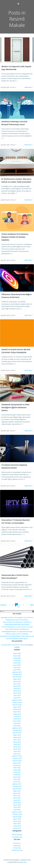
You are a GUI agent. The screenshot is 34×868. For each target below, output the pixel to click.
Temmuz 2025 (17, 674)
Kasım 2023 (17, 721)
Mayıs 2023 (17, 735)
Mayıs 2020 (17, 819)
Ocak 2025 (17, 688)
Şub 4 (14, 370)
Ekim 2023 (17, 723)
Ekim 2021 (17, 779)
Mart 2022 (17, 768)
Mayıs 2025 (17, 679)
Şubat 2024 (17, 714)
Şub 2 (14, 486)
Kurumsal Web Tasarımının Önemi (13, 645)
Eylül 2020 (17, 810)
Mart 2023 (17, 740)
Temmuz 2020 (17, 814)
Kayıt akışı (17, 846)
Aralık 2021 (17, 775)
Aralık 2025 (17, 663)
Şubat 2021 (17, 798)
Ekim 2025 (17, 667)
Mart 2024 (17, 712)
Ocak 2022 (17, 772)
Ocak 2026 (17, 660)
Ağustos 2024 (17, 700)
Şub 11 (14, 145)
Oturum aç (17, 843)
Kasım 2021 (17, 777)
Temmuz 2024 (17, 702)
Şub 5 (14, 315)
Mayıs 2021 (17, 791)
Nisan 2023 (17, 737)
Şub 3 (14, 431)
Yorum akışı (17, 848)
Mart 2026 (17, 656)
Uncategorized (17, 837)
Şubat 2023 (17, 742)
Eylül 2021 (17, 782)
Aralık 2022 (17, 747)
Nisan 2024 (17, 709)
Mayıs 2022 (17, 763)
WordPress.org (17, 850)
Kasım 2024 (17, 693)
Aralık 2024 (17, 691)
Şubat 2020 (17, 826)
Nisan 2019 (17, 828)
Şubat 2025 (17, 686)
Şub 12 (14, 87)
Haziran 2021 (17, 789)
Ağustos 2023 (17, 728)
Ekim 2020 (17, 807)
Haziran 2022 (17, 761)
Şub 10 (14, 200)
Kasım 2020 (17, 805)
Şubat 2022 (17, 770)
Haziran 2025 (17, 677)
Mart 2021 (17, 796)
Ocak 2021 (17, 800)
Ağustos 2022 (17, 756)
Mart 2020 (17, 824)
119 (19, 607)
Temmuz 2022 (17, 758)
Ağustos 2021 (17, 784)
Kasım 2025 (17, 665)
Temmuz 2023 (17, 730)
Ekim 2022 (17, 751)
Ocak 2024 (17, 716)
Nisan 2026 (17, 653)
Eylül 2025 (17, 670)
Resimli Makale (17, 835)
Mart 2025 (17, 684)
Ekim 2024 (17, 695)
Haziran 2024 (17, 705)
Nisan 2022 (17, 765)
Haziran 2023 (17, 733)
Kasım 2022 (17, 749)
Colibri (25, 862)
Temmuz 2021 (17, 786)
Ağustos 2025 (17, 672)
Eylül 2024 (17, 698)
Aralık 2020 (17, 803)
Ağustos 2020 (17, 812)
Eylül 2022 (17, 754)
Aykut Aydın (6, 87)
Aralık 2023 (17, 719)
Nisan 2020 (17, 821)
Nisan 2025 (17, 681)
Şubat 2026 (17, 658)
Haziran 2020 (17, 817)
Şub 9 (14, 260)
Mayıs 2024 (17, 707)
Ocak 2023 (17, 744)
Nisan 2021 (17, 793)
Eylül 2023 (17, 726)
